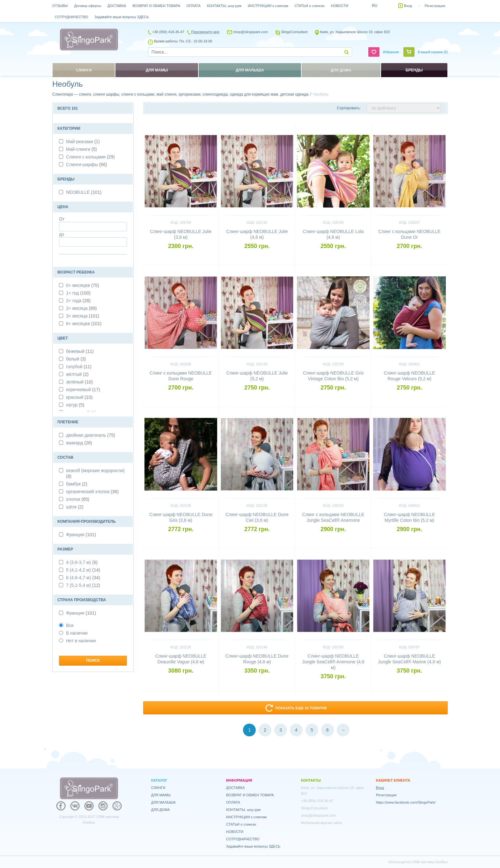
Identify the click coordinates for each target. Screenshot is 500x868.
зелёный (79, 382)
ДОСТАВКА (117, 6)
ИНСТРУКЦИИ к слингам (268, 6)
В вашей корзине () (433, 52)
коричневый (83, 390)
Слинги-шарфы (87, 164)
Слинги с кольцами (90, 157)
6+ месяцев (84, 324)
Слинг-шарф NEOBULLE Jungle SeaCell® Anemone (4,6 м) (333, 662)
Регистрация (435, 6)
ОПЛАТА (194, 6)
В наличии (73, 633)
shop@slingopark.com (250, 32)
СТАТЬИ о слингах (310, 6)
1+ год (78, 293)
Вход (408, 6)
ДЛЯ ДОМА (160, 810)
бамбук (77, 484)
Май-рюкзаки (83, 142)
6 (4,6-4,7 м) (83, 578)
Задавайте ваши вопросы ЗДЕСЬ (121, 17)
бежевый (80, 351)
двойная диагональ (91, 435)
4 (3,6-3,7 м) (82, 562)
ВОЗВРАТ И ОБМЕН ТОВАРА (156, 6)
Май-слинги (81, 149)
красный (79, 397)
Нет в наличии (77, 641)
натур (75, 405)
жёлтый (77, 374)
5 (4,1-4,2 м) (83, 570)
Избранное (391, 52)
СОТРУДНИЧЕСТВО (71, 17)
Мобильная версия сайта (322, 823)
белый (76, 359)
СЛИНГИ (158, 788)
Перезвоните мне (206, 32)
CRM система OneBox (430, 862)
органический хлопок (92, 492)
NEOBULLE (84, 192)
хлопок (78, 499)
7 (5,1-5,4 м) (83, 585)
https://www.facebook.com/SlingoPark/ (406, 802)
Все (66, 625)
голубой (79, 367)
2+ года (78, 301)
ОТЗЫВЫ (60, 6)
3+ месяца (83, 316)
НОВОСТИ (340, 6)
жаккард (79, 443)
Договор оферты (88, 6)
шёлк (75, 507)
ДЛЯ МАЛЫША (163, 802)
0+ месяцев (83, 285)
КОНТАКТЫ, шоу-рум (224, 6)
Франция (81, 535)
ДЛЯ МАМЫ (161, 795)
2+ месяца (81, 308)
